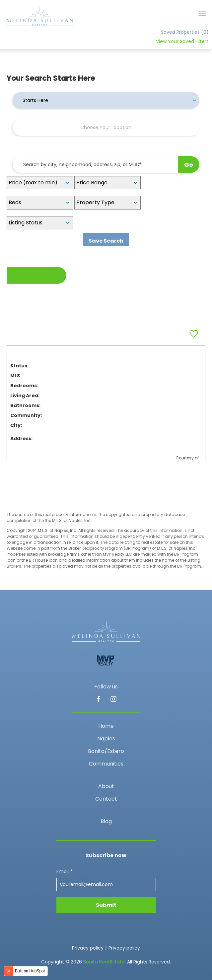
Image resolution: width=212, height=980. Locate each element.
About (106, 786)
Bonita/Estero (106, 751)
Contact (106, 799)
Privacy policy (88, 948)
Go (189, 165)
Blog (106, 821)
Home (106, 726)
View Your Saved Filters (182, 41)
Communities (106, 764)
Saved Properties (185, 32)
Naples (106, 739)
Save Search (106, 241)
